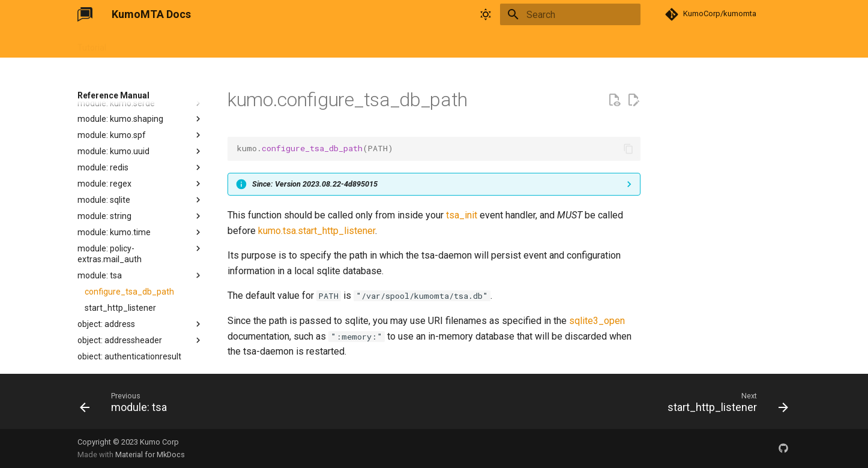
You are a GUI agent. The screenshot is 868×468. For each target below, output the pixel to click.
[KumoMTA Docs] (85, 14)
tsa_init (462, 215)
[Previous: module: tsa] (127, 405)
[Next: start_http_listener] (724, 405)
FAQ (268, 44)
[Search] (570, 14)
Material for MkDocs (150, 454)
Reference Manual (211, 44)
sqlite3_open (597, 321)
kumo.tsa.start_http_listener (317, 231)
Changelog (311, 44)
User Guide (141, 44)
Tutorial (92, 44)
